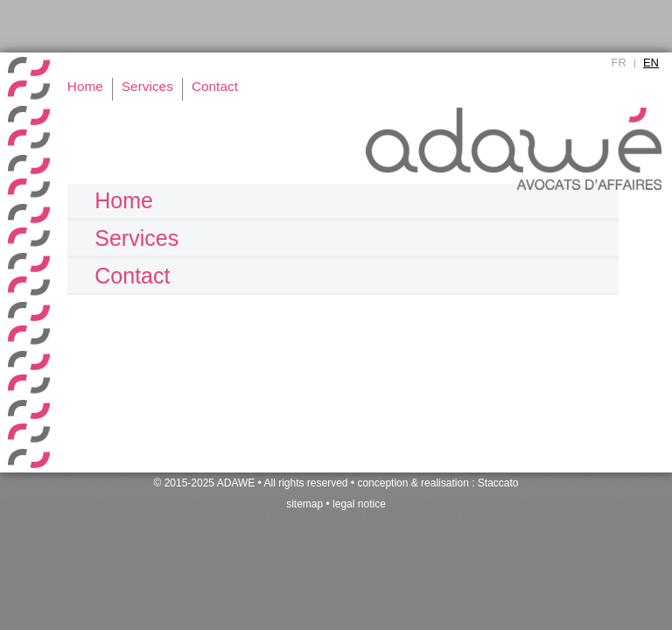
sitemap (304, 504)
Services (136, 238)
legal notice (359, 504)
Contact (132, 276)
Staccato (498, 483)
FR (619, 63)
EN (651, 63)
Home (124, 200)
